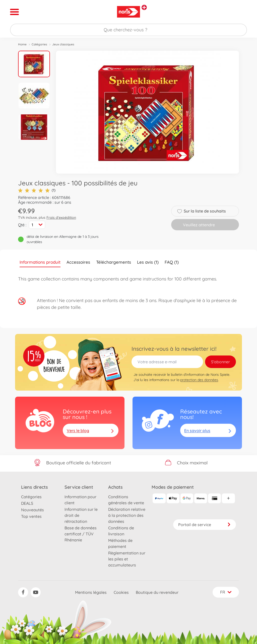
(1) (37, 190)
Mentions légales (91, 592)
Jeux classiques (63, 44)
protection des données (199, 380)
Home (22, 44)
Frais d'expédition (61, 218)
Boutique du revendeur (157, 592)
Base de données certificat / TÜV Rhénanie (81, 534)
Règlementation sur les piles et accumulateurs (127, 559)
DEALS (27, 503)
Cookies (121, 592)
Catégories (39, 44)
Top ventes (31, 516)
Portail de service (205, 525)
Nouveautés (33, 510)
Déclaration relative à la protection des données (127, 515)
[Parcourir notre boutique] (128, 30)
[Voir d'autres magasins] (144, 7)
